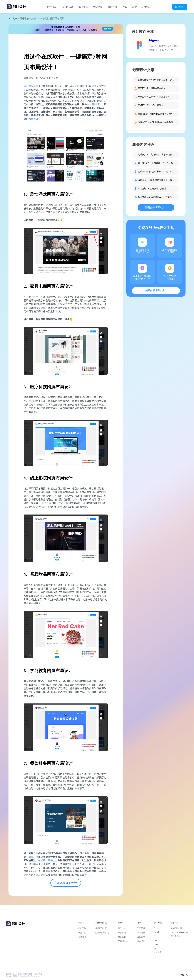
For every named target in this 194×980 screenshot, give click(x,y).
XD (155, 940)
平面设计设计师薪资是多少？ (152, 88)
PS (155, 936)
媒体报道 (141, 941)
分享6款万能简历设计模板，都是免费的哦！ (157, 122)
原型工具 (82, 933)
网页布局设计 (31, 86)
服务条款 (122, 937)
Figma (154, 40)
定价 (134, 7)
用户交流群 (176, 936)
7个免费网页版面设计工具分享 (152, 189)
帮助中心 (98, 7)
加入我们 (141, 933)
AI (155, 948)
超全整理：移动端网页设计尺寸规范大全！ (157, 197)
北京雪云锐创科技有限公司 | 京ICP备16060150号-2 (24, 974)
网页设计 (33, 119)
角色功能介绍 (101, 928)
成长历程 (141, 937)
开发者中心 (123, 941)
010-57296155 (176, 928)
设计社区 (52, 7)
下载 (124, 7)
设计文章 (13, 19)
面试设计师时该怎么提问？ (151, 105)
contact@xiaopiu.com (179, 932)
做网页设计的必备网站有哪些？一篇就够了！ (157, 180)
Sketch (157, 932)
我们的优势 (67, 7)
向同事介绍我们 (102, 933)
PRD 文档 (82, 937)
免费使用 (180, 7)
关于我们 (147, 7)
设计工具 (82, 928)
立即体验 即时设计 (66, 883)
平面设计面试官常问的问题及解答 (154, 97)
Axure (156, 944)
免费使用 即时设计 (156, 207)
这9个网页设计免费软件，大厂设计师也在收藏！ (157, 163)
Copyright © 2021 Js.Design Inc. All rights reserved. (23, 976)
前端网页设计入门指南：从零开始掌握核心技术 (157, 155)
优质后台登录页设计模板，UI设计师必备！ (157, 172)
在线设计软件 (45, 860)
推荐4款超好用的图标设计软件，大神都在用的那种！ (157, 114)
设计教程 (83, 7)
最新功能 (112, 7)
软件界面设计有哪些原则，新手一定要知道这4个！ (157, 80)
